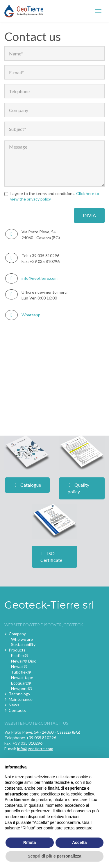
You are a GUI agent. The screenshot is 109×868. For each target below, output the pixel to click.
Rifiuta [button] (30, 842)
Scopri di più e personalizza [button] (54, 856)
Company (17, 634)
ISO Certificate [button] (51, 557)
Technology (19, 694)
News (14, 705)
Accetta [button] (79, 842)
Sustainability (23, 644)
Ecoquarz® (21, 683)
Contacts (17, 710)
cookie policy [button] (82, 794)
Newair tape (22, 677)
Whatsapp (31, 315)
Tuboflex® (21, 672)
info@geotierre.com (40, 278)
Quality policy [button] (78, 488)
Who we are (22, 639)
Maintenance (21, 699)
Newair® (19, 666)
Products (17, 650)
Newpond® (22, 689)
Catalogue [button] (27, 485)
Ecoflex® (20, 655)
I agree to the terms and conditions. (52, 196)
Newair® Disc (24, 661)
